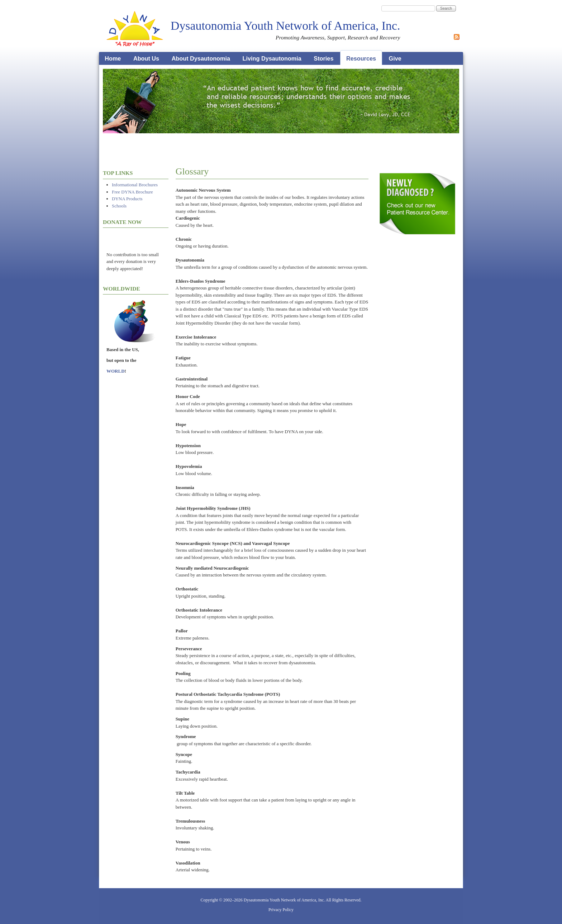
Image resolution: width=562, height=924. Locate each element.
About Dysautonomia (201, 58)
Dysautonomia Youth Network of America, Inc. (285, 26)
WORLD (116, 371)
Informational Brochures (135, 185)
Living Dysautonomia (272, 58)
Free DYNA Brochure (132, 192)
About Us (146, 58)
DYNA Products (127, 199)
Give (395, 58)
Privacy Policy (281, 910)
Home (113, 58)
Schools (119, 206)
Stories (323, 58)
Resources (361, 58)
